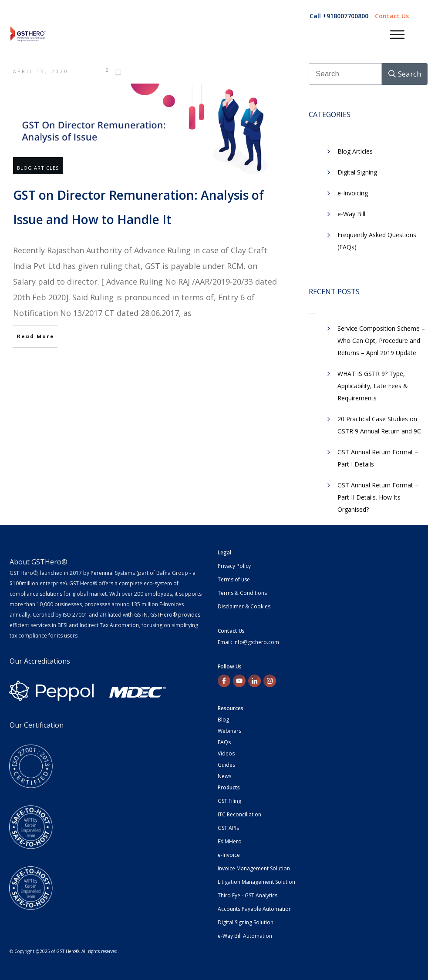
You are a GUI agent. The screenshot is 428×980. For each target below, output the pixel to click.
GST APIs (228, 828)
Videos (226, 753)
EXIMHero (230, 841)
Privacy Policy (234, 566)
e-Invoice (229, 855)
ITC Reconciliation (239, 814)
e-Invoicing (353, 193)
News (224, 776)
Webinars (229, 731)
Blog (223, 720)
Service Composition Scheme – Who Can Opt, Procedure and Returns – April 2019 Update (381, 341)
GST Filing (229, 801)
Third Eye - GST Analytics (248, 895)
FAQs (224, 742)
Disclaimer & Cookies (244, 606)
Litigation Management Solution (256, 882)
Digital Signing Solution (246, 922)
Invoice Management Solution (254, 868)
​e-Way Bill (351, 214)
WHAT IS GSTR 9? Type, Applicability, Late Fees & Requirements (373, 386)
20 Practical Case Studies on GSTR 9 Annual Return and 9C (379, 425)
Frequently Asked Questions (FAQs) (377, 241)
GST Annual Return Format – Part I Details (378, 458)
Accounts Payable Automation (255, 909)
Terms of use (234, 579)
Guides (226, 765)
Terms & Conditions (242, 593)
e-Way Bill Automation (245, 936)
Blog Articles (38, 168)
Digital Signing (357, 172)
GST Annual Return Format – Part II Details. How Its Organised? (378, 497)
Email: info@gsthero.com (248, 642)
